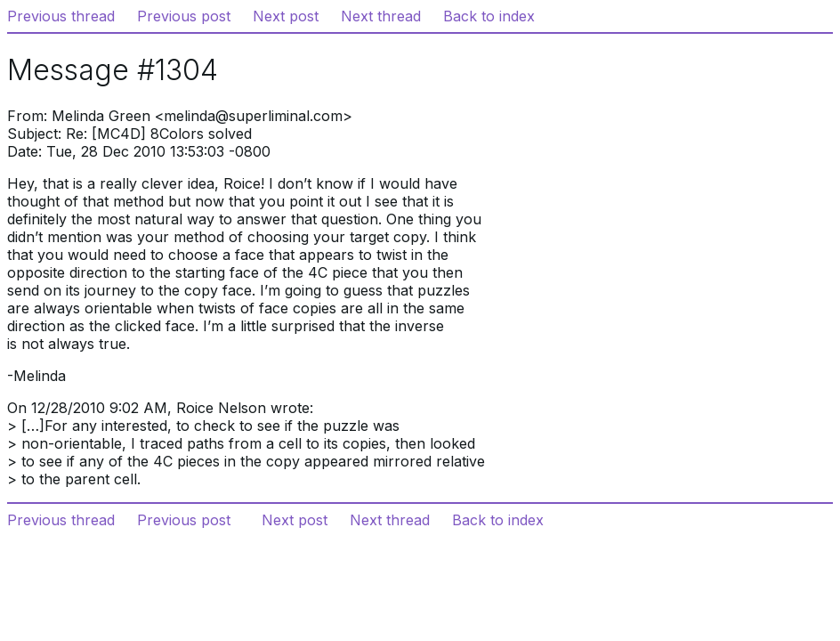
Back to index (489, 16)
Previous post (184, 16)
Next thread (381, 16)
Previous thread (61, 16)
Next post (286, 16)
